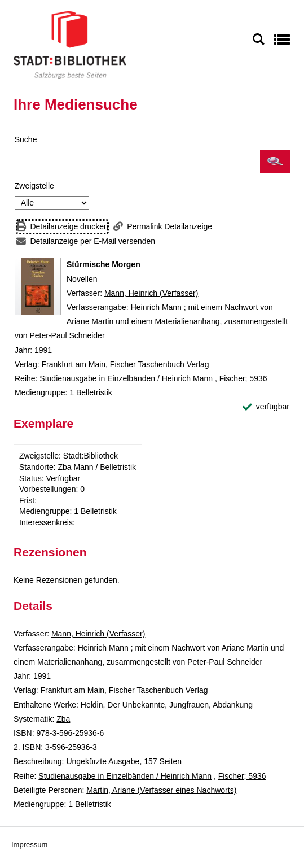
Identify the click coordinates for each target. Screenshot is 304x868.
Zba (63, 719)
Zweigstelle (34, 186)
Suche (26, 139)
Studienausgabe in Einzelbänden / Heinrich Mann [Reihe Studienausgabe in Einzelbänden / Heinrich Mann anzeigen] (126, 378)
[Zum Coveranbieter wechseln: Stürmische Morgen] (38, 286)
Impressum (29, 845)
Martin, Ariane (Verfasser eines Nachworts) (161, 790)
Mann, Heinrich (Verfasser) (151, 293)
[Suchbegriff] (137, 162)
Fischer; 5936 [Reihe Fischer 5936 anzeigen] (243, 378)
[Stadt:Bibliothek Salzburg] (70, 45)
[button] (275, 162)
